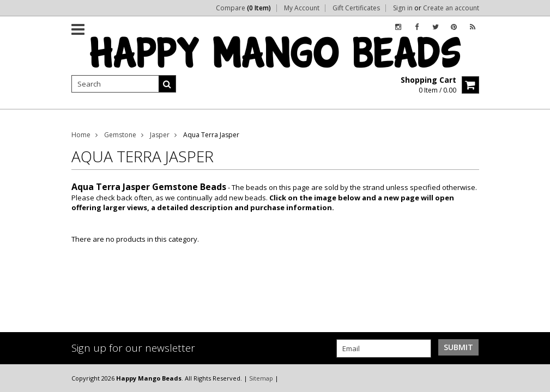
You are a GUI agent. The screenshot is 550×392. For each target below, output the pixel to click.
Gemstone (120, 135)
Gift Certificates (356, 8)
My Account (302, 8)
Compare (243, 8)
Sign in (403, 8)
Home (81, 135)
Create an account (451, 8)
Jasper (160, 135)
